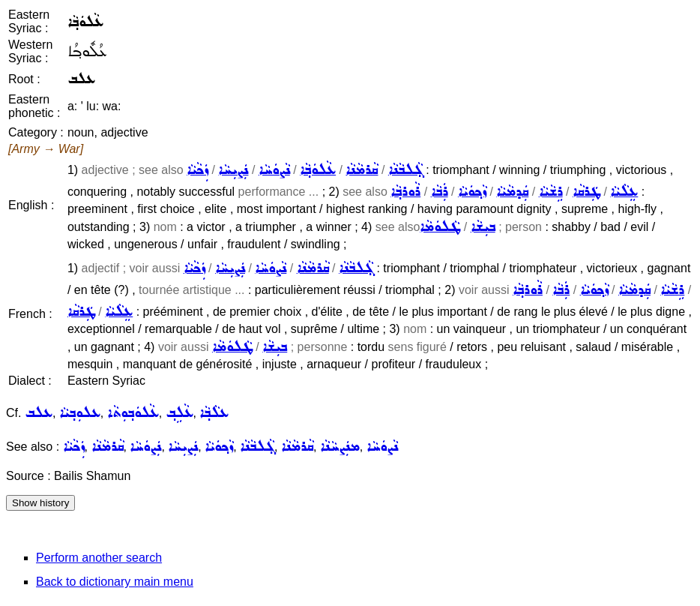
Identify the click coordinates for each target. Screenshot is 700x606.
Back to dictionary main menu (115, 582)
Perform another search (99, 558)
